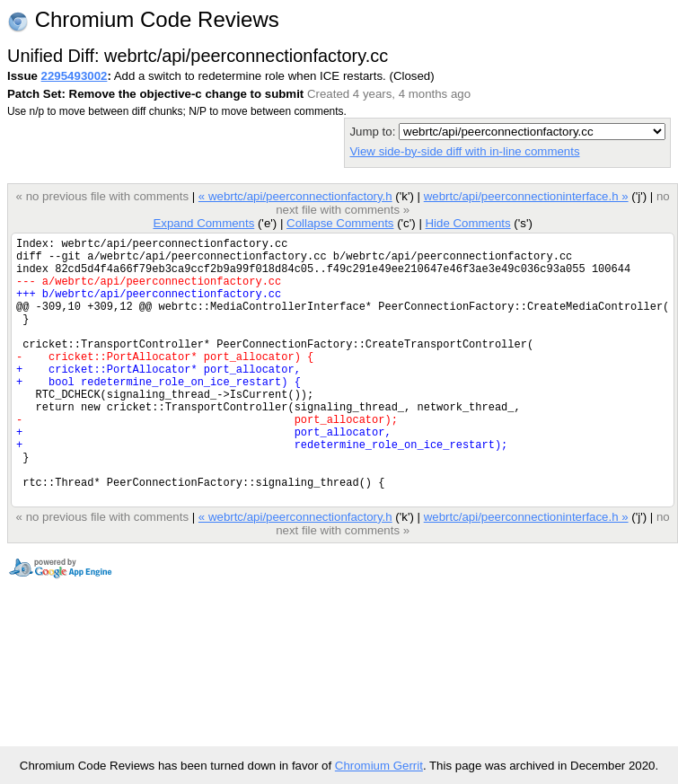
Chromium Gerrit (379, 766)
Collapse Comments (340, 223)
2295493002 (75, 76)
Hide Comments (467, 223)
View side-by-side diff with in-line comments (464, 151)
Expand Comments (203, 223)
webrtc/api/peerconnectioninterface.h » (526, 196)
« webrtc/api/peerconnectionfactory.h (295, 196)
